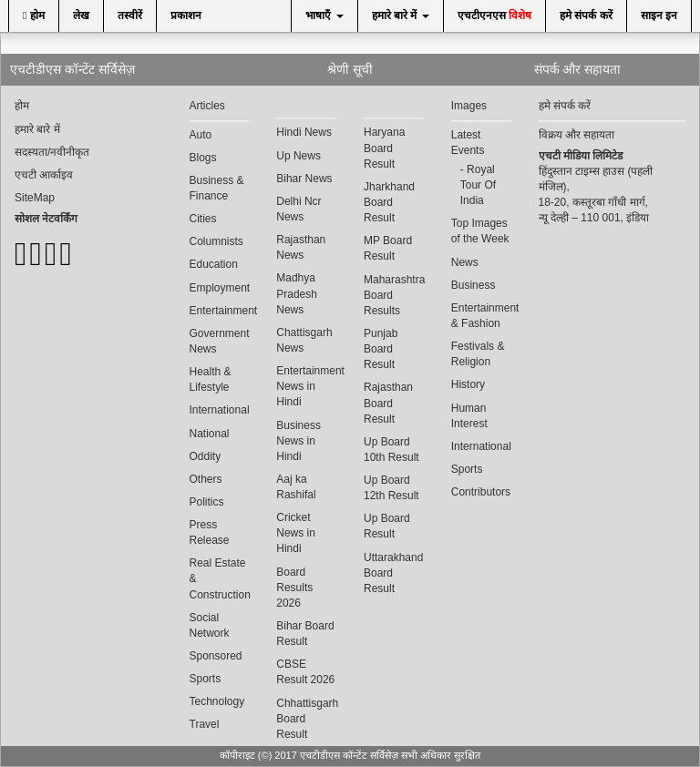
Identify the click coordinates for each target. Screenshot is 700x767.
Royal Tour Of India (478, 185)
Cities (203, 219)
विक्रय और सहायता (577, 135)
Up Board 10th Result (391, 450)
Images (469, 106)
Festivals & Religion (478, 354)
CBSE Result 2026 (305, 672)
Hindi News (304, 132)
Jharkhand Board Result (389, 202)
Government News (220, 341)
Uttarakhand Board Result (393, 573)
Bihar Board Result (305, 634)
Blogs (203, 158)
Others (206, 479)
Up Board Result (387, 526)
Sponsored (216, 656)
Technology (217, 701)
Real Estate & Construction (220, 578)
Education (214, 264)
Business (474, 285)
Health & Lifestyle (211, 379)
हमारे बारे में (401, 15)
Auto (201, 135)
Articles (207, 106)
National (210, 434)
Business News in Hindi (299, 441)
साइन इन (659, 15)
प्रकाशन (186, 15)
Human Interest (469, 416)
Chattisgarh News (304, 340)
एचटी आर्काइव (44, 175)
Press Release (210, 532)
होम (34, 15)
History (468, 384)
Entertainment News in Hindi (306, 386)
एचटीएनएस (494, 15)
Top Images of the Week (480, 231)
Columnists (216, 241)
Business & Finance (217, 188)
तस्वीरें (130, 15)
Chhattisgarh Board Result (306, 719)
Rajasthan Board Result (388, 403)
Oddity (206, 456)
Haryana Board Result (384, 148)
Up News (299, 156)
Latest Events (468, 143)
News (465, 262)
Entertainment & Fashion (481, 316)
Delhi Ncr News (299, 209)
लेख (81, 15)
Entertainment (220, 311)
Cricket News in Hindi (296, 533)
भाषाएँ (324, 15)
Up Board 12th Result (391, 488)
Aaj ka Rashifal (296, 487)
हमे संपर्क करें (586, 15)
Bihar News (304, 179)
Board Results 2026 (294, 588)
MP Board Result (388, 248)
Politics (207, 502)
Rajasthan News (301, 247)
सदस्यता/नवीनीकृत (52, 152)
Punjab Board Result (381, 349)
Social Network (210, 625)
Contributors (481, 492)
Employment (220, 288)
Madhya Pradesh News (297, 293)
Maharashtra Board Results (394, 295)
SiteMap (35, 198)
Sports (206, 679)
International (220, 410)
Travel (205, 724)
